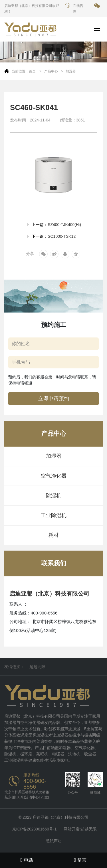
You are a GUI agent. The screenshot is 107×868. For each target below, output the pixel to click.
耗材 (54, 535)
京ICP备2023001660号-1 (35, 829)
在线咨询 (74, 9)
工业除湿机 (54, 515)
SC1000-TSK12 (62, 236)
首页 (33, 71)
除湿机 (54, 496)
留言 (80, 860)
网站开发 (72, 829)
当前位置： (20, 71)
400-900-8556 (35, 784)
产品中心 (51, 71)
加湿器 (71, 71)
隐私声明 (54, 841)
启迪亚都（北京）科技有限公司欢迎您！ (32, 9)
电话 (27, 860)
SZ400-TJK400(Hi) (64, 225)
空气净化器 (54, 476)
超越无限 (37, 667)
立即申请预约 (54, 398)
